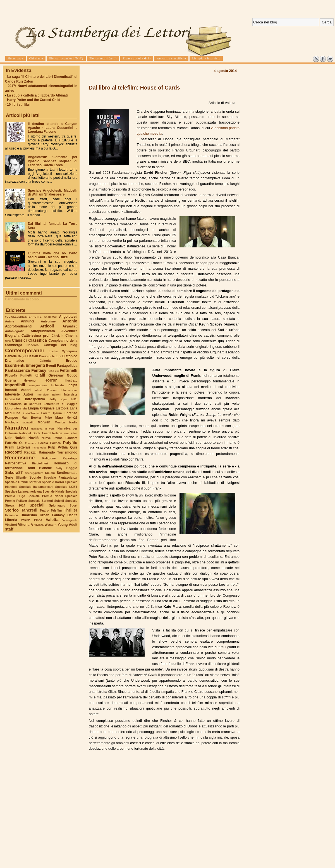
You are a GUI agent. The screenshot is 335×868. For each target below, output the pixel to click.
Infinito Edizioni (46, 390)
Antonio (70, 321)
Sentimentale (67, 473)
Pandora (71, 438)
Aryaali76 (70, 326)
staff (9, 529)
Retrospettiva (16, 463)
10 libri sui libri (19, 105)
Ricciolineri (40, 463)
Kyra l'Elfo (69, 399)
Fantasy (39, 370)
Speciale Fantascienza (61, 478)
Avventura (69, 331)
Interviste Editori (49, 395)
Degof (22, 356)
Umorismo (29, 515)
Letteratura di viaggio (60, 404)
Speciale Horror (53, 482)
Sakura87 (14, 472)
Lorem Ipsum (52, 413)
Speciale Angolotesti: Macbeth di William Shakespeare (53, 192)
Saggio (72, 468)
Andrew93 (50, 317)
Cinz (8, 341)
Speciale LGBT (66, 487)
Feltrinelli (69, 370)
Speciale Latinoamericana (23, 491)
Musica (60, 422)
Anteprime (48, 321)
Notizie (20, 438)
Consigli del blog (61, 345)
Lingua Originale (41, 408)
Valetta (52, 520)
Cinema (71, 336)
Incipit (72, 385)
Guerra (10, 380)
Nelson (57, 433)
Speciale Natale (53, 491)
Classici (19, 340)
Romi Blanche (39, 468)
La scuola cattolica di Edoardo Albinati (37, 95)
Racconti (13, 452)
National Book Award (35, 433)
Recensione (20, 458)
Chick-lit (58, 336)
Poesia (43, 443)
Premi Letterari (17, 447)
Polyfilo (70, 443)
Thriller (71, 510)
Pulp (52, 447)
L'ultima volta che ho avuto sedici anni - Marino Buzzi (53, 255)
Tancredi (29, 510)
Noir (8, 438)
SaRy (59, 468)
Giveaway (56, 375)
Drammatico (15, 361)
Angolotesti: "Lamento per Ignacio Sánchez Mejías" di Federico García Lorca (53, 161)
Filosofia (11, 375)
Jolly (53, 399)
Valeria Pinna (32, 520)
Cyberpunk (70, 351)
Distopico (70, 356)
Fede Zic (53, 371)
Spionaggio (57, 505)
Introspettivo (35, 399)
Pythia (63, 447)
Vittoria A (26, 525)
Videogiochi (70, 520)
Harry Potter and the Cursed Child (34, 100)
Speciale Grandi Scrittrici (23, 482)
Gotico (72, 375)
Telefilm (56, 510)
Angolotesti (68, 317)
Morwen (44, 422)
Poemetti (30, 443)
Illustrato (71, 380)
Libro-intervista (16, 408)
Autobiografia (15, 331)
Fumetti (26, 375)
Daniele (11, 356)
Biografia (12, 336)
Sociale (35, 478)
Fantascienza (17, 370)
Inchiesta (57, 385)
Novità (33, 438)
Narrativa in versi (43, 429)
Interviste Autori (19, 394)
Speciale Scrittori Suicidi (46, 501)
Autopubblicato (43, 331)
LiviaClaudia (31, 413)
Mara (59, 418)
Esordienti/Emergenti (25, 365)
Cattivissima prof (35, 336)
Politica (56, 443)
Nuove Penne (52, 438)
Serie (9, 478)
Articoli (47, 326)
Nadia (73, 422)
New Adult (70, 433)
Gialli (40, 375)
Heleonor (30, 380)
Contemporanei (24, 350)
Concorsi (33, 345)
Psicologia (39, 448)
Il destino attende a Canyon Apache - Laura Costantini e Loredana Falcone (53, 128)
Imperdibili (15, 385)
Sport (73, 505)
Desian (33, 356)
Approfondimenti (18, 326)
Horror (51, 380)
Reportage (70, 458)
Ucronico (11, 515)
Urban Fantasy (52, 515)
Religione (49, 458)
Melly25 (72, 418)
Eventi (51, 366)
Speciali (37, 505)
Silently (21, 478)
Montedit (28, 422)
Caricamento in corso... (23, 299)
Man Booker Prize (37, 418)
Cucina (53, 351)
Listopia (62, 408)
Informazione (69, 390)
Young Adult (67, 525)
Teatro (44, 510)
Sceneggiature (34, 473)
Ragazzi (30, 452)
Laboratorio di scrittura (23, 404)
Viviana (39, 525)
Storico (12, 510)
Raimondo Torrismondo (58, 452)
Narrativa (16, 428)
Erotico (72, 361)
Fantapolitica (67, 366)
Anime (10, 321)
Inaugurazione (38, 385)
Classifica (38, 340)
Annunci (27, 321)
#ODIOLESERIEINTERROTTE (23, 317)
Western (51, 525)
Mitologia (12, 422)
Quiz (74, 447)
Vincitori (11, 525)
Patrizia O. (14, 443)
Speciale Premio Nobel (45, 496)
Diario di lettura (50, 356)
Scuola (50, 473)
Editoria (45, 361)
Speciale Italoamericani (36, 487)
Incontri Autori (18, 390)
